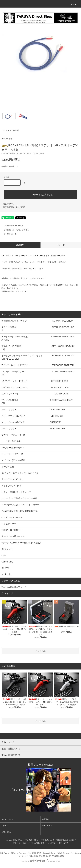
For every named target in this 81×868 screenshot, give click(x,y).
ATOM (66, 843)
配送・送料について (36, 840)
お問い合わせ (6, 832)
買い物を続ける (8, 234)
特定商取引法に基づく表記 (14, 207)
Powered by (40, 861)
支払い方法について (20, 840)
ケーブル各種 (14, 130)
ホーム (5, 130)
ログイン (5, 826)
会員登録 (45, 819)
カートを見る (47, 826)
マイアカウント (7, 819)
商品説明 (20, 245)
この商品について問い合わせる (14, 230)
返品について (8, 204)
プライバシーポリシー (21, 843)
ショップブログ (52, 843)
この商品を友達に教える (12, 226)
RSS (61, 843)
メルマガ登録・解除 (37, 843)
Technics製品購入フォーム (14, 587)
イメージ (61, 245)
